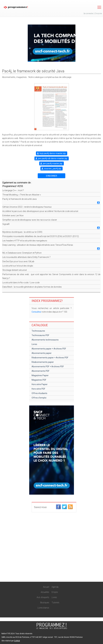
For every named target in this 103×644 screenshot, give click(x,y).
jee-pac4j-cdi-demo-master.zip (53, 158)
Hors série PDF (38, 389)
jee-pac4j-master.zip (53, 163)
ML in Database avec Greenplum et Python (22, 253)
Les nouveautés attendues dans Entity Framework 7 (26, 257)
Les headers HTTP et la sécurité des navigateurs (25, 241)
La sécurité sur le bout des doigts (18, 266)
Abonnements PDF (40, 371)
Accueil (46, 587)
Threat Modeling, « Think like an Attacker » (22, 195)
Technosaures (38, 331)
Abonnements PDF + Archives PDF (48, 367)
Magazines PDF (39, 380)
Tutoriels (55, 603)
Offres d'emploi (39, 398)
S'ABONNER (51, 176)
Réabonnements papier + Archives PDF (50, 358)
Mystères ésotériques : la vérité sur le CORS (22, 232)
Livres (34, 344)
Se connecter (88, 14)
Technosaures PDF (40, 335)
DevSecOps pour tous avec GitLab (18, 261)
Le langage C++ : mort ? (13, 190)
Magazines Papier (40, 375)
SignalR (6, 224)
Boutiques (45, 603)
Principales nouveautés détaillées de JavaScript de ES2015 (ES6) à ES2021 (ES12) (41, 236)
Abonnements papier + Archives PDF (49, 349)
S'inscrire (98, 14)
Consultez (36, 312)
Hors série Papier (40, 384)
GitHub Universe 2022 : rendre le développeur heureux (27, 207)
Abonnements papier (42, 353)
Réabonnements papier (43, 362)
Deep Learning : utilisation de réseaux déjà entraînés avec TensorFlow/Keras (38, 245)
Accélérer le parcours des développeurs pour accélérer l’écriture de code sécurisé (40, 211)
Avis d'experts (43, 597)
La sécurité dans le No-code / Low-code (21, 283)
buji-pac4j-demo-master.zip (53, 153)
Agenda (55, 587)
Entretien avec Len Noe (13, 216)
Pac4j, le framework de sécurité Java (19, 199)
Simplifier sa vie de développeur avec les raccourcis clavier (30, 220)
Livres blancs (43, 608)
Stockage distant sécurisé (15, 270)
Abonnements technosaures (45, 340)
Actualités (45, 592)
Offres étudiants (39, 393)
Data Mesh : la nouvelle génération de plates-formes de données (32, 287)
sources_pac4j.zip (53, 169)
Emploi (55, 592)
